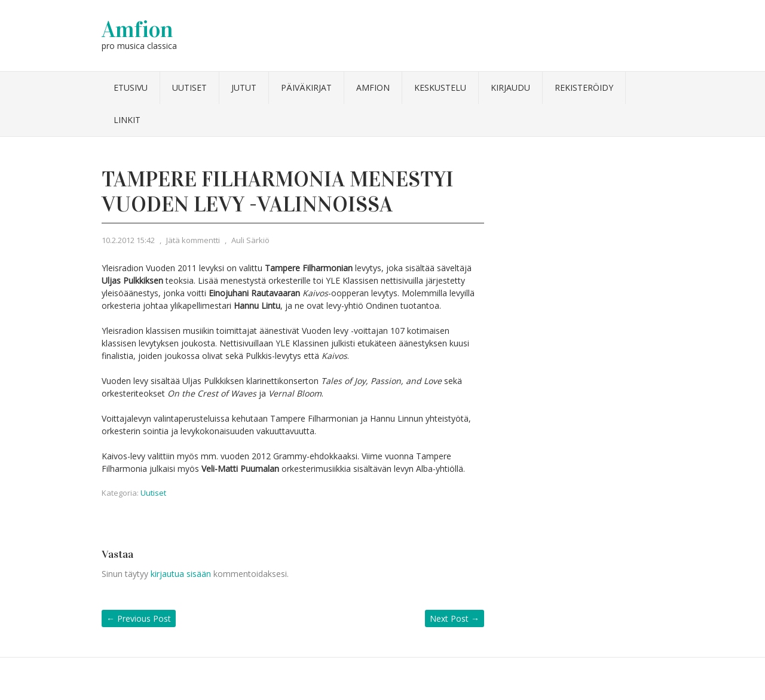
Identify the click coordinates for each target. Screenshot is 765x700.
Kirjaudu (510, 87)
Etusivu (131, 87)
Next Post (455, 618)
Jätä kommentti (193, 240)
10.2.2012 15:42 (128, 240)
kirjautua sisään (181, 574)
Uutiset (189, 87)
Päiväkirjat (306, 87)
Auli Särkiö (250, 240)
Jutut (244, 87)
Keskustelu (440, 87)
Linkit (127, 120)
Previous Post (139, 618)
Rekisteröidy (584, 87)
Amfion (137, 29)
